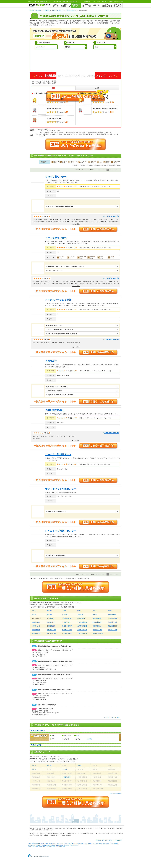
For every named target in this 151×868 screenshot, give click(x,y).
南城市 (95, 615)
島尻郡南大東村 (67, 630)
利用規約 (98, 840)
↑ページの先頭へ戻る (116, 793)
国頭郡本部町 (81, 618)
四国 (54, 847)
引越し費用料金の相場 (107, 5)
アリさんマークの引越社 (58, 300)
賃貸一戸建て (68, 844)
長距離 (90, 739)
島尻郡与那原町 (67, 626)
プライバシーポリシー (108, 840)
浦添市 (79, 611)
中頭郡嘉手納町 (82, 622)
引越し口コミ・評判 (86, 5)
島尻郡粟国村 (36, 630)
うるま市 (65, 615)
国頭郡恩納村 (97, 618)
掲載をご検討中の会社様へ (116, 1)
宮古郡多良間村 (67, 634)
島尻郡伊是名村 (113, 630)
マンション (74, 844)
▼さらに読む (76, 224)
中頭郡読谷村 (66, 622)
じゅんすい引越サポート (58, 454)
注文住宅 (116, 844)
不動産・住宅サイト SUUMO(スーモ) (36, 844)
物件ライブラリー (74, 845)
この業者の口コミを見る (111, 216)
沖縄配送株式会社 (54, 410)
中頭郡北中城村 (113, 622)
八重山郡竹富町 (82, 634)
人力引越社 (51, 361)
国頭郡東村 (50, 618)
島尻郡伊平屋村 (97, 630)
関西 (51, 847)
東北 (34, 847)
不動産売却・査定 (46, 845)
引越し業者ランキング (66, 5)
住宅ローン (67, 845)
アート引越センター (56, 238)
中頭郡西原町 (51, 626)
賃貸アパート (60, 844)
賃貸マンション (53, 844)
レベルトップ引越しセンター (61, 531)
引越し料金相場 (36, 745)
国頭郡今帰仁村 (67, 618)
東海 (47, 847)
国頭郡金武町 (36, 622)
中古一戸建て (106, 844)
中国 (57, 847)
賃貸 (47, 844)
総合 (54, 88)
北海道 (30, 847)
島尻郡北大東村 (82, 630)
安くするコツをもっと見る (111, 717)
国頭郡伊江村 (51, 622)
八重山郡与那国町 (98, 634)
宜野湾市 (50, 611)
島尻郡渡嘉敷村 (97, 626)
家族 (78, 736)
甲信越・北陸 (42, 847)
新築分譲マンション (82, 844)
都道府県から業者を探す (76, 5)
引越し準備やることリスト (117, 5)
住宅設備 (38, 845)
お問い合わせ (105, 1)
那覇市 (34, 611)
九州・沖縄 (62, 847)
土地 (112, 844)
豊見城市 (50, 615)
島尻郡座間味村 (113, 626)
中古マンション (91, 844)
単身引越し (97, 5)
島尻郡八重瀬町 (52, 634)
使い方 (98, 1)
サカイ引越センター (56, 177)
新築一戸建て (99, 844)
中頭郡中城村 (36, 626)
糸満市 (110, 611)
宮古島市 (80, 615)
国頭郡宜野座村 (113, 618)
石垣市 (64, 611)
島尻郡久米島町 (36, 634)
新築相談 (53, 845)
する (90, 1)
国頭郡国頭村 (112, 615)
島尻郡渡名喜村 (52, 630)
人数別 (97, 88)
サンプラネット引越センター (61, 489)
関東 (37, 847)
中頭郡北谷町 (97, 622)
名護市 (95, 611)
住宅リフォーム (32, 845)
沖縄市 (34, 615)
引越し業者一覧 (56, 5)
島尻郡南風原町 (82, 626)
